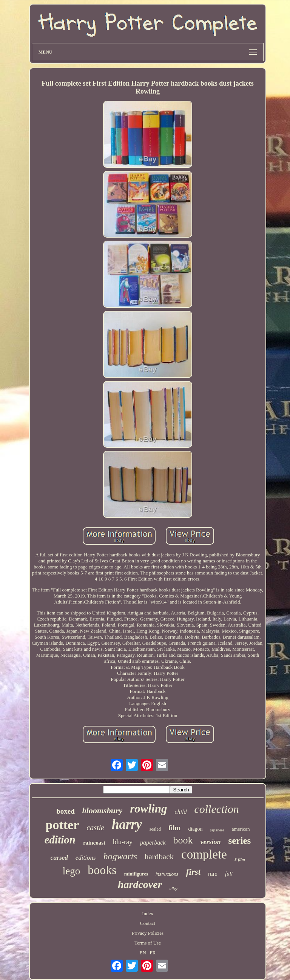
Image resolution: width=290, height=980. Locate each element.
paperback (153, 843)
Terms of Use (148, 943)
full (229, 874)
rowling (148, 809)
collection (216, 809)
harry (127, 824)
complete (204, 854)
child (180, 812)
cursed (59, 858)
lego (72, 871)
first (193, 872)
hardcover (140, 884)
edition (60, 840)
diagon (195, 829)
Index (148, 913)
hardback (159, 857)
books (102, 870)
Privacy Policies (148, 933)
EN (143, 953)
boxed (66, 811)
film (175, 828)
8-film (240, 859)
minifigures (136, 874)
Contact (148, 923)
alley (174, 888)
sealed (155, 829)
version (211, 842)
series (240, 841)
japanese (217, 830)
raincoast (94, 843)
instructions (167, 874)
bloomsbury (102, 810)
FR (153, 953)
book (183, 840)
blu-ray (123, 842)
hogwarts (120, 856)
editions (86, 858)
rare (213, 874)
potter (62, 825)
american (241, 829)
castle (95, 828)
